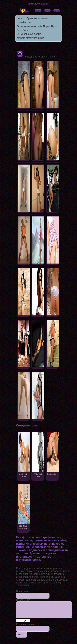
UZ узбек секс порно (29, 34)
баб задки (56, 453)
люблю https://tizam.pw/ (31, 38)
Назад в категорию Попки (35, 57)
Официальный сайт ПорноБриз (37, 26)
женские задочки (24, 506)
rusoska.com (24, 22)
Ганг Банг (22, 30)
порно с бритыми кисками (32, 19)
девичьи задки (24, 454)
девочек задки (40, 454)
